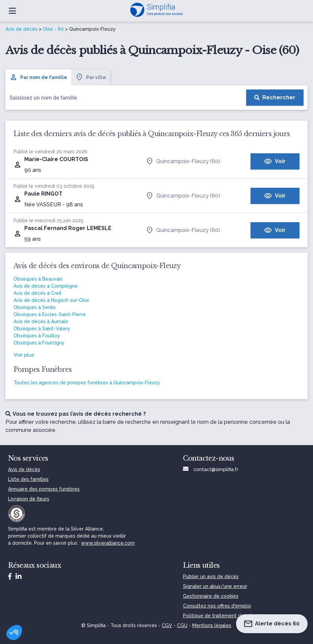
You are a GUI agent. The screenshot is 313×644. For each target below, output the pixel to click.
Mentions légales (212, 625)
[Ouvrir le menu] (12, 11)
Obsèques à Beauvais (38, 279)
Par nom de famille (38, 77)
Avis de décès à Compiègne (46, 286)
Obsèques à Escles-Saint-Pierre (50, 314)
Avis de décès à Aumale (41, 321)
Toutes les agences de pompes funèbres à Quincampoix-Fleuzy (87, 383)
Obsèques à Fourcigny (39, 343)
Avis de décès (21, 29)
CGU (182, 625)
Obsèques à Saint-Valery (42, 329)
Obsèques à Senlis (35, 307)
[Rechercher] (275, 98)
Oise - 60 (53, 29)
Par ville (91, 77)
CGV (167, 625)
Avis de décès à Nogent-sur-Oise (51, 300)
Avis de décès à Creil (37, 293)
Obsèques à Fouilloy (37, 336)
